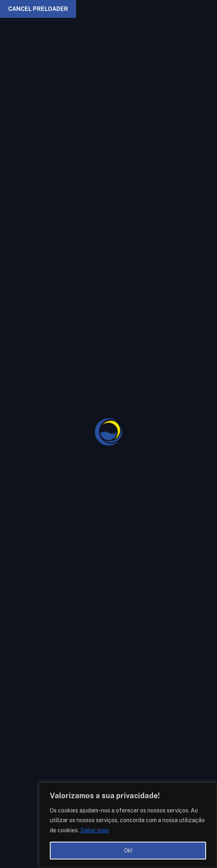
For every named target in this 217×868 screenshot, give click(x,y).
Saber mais (95, 830)
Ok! (128, 851)
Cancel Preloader (38, 9)
